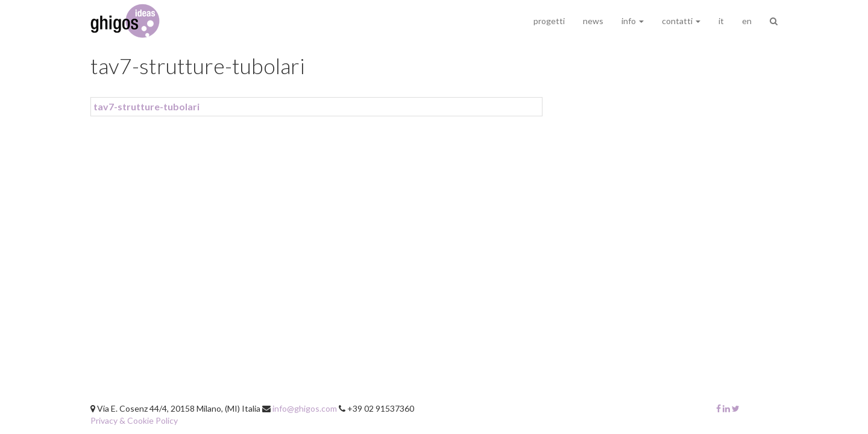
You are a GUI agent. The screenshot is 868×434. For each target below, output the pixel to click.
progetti (549, 21)
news (593, 21)
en (747, 21)
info (633, 21)
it (721, 21)
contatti (681, 21)
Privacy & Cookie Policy (134, 420)
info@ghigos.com (305, 408)
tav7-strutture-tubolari (146, 106)
